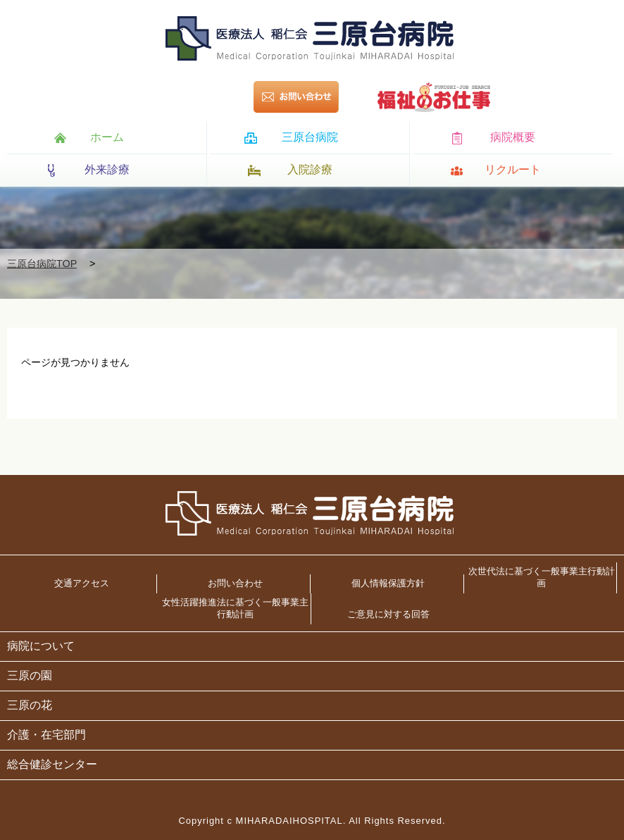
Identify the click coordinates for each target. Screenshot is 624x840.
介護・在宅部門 (46, 735)
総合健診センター (52, 764)
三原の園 (30, 675)
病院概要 (513, 137)
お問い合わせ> (314, 97)
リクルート (513, 169)
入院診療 (310, 169)
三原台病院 (310, 137)
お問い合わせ (235, 583)
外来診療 (107, 169)
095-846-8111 (192, 97)
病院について (41, 646)
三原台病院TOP (42, 264)
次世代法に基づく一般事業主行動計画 (542, 577)
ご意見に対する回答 (388, 614)
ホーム (107, 137)
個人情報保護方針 (388, 583)
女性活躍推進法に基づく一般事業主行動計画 (235, 608)
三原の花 (30, 705)
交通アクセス (82, 583)
